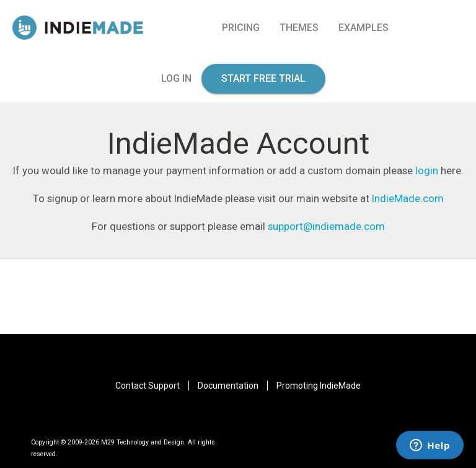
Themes (299, 28)
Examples (364, 28)
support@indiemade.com (326, 226)
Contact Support (148, 386)
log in (176, 79)
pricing (241, 28)
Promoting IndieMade (319, 386)
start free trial (263, 78)
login (427, 170)
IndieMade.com (408, 198)
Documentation (228, 386)
